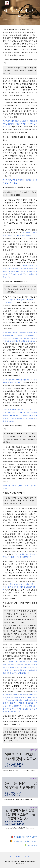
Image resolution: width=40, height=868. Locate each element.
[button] (2, 3)
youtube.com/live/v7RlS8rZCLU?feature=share (18, 799)
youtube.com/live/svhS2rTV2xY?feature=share (18, 828)
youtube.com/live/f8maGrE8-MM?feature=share (19, 770)
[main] (20, 12)
